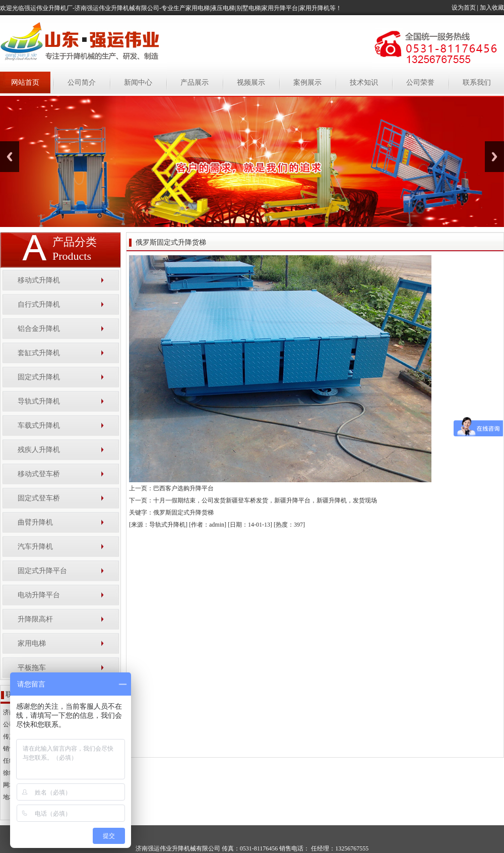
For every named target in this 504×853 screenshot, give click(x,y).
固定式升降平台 (42, 571)
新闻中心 (138, 82)
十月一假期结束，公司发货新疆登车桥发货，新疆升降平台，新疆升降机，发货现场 (265, 500)
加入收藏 (492, 8)
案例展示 (307, 82)
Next (494, 157)
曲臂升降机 (35, 522)
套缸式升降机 (39, 353)
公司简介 (82, 82)
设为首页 (464, 8)
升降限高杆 (35, 619)
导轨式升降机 (39, 401)
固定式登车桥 (39, 498)
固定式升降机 (39, 377)
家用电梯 (32, 643)
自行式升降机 (39, 304)
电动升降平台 (39, 595)
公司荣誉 (420, 82)
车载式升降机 (39, 425)
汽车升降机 (35, 547)
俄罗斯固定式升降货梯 (183, 513)
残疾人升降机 (39, 450)
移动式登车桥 (39, 474)
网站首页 (25, 82)
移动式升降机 (39, 280)
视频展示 (251, 82)
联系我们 (477, 82)
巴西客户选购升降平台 (183, 488)
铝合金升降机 (39, 329)
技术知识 (364, 82)
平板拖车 (32, 668)
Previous (10, 157)
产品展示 (195, 82)
